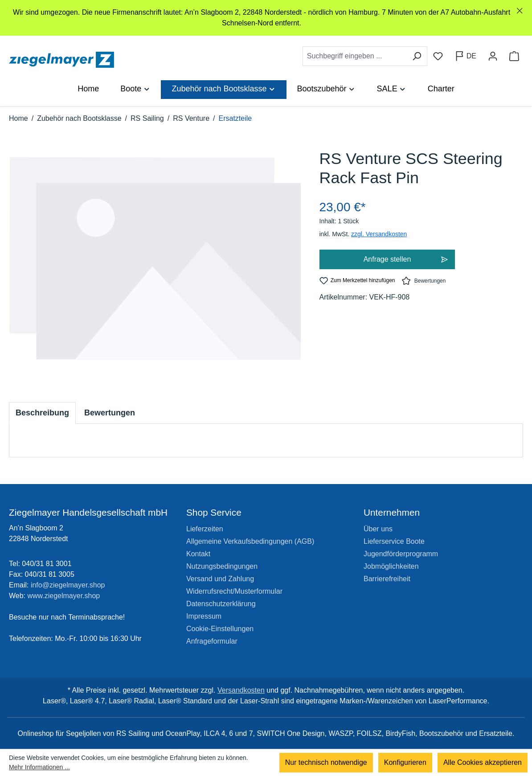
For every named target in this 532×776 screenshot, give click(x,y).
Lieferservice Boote (394, 541)
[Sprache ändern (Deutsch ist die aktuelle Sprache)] (465, 56)
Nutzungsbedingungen (222, 566)
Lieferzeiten (205, 529)
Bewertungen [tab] (110, 413)
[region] (266, 18)
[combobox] (355, 56)
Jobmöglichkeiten (391, 566)
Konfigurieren (405, 762)
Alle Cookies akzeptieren (483, 762)
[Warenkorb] (514, 56)
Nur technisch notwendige (326, 762)
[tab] (42, 413)
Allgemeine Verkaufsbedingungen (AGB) (250, 541)
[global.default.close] (520, 11)
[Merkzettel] (438, 56)
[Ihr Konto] (493, 56)
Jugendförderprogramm (401, 554)
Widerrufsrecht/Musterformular (234, 591)
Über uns (378, 529)
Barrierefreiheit (387, 579)
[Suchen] (417, 56)
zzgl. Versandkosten (379, 234)
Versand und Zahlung (220, 579)
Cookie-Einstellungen (220, 629)
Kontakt (198, 554)
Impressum (204, 616)
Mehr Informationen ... (39, 767)
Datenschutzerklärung (221, 604)
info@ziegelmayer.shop (68, 585)
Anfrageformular (212, 641)
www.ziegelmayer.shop (64, 596)
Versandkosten (241, 690)
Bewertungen (424, 281)
